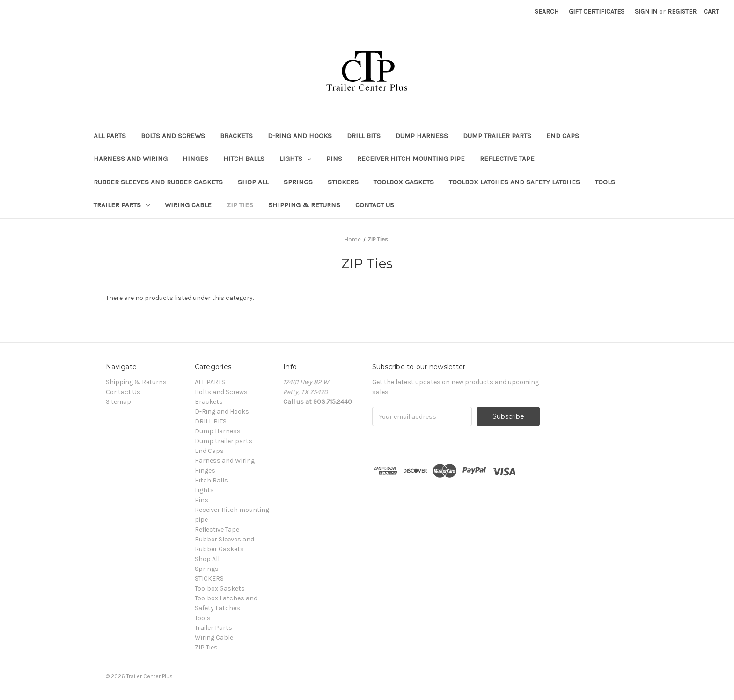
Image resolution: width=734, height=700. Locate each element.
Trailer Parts (122, 205)
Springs (298, 182)
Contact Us (375, 205)
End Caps (563, 136)
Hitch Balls (244, 159)
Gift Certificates (597, 11)
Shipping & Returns (304, 205)
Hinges (195, 159)
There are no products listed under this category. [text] (180, 298)
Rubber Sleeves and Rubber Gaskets (158, 182)
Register (682, 11)
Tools (605, 182)
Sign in (646, 11)
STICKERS (343, 182)
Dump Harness (422, 136)
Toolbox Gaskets (404, 182)
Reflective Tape (507, 159)
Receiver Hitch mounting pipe (411, 159)
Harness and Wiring (131, 159)
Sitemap (118, 402)
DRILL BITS (364, 136)
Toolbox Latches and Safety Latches (514, 182)
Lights (295, 159)
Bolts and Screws (173, 136)
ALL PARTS (110, 136)
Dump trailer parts (497, 136)
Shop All (253, 182)
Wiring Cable (188, 205)
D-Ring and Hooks (300, 136)
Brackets (236, 136)
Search (547, 11)
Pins (334, 159)
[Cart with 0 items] (711, 11)
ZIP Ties (240, 205)
